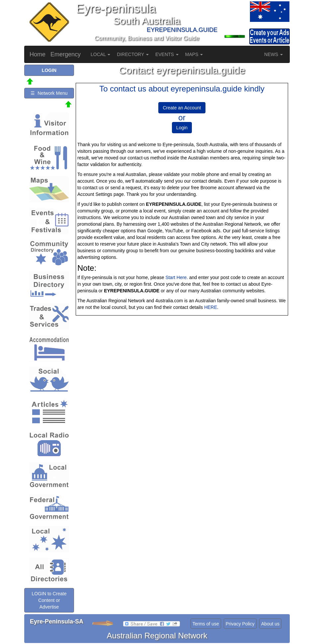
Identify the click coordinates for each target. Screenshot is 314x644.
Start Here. (177, 277)
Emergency (66, 54)
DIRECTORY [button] (133, 54)
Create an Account (182, 108)
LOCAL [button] (100, 54)
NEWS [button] (274, 54)
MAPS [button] (194, 54)
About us (270, 624)
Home (38, 54)
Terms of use (206, 624)
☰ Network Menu (49, 93)
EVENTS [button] (167, 54)
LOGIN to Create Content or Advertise (49, 600)
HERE (211, 307)
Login (182, 128)
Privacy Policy (240, 624)
